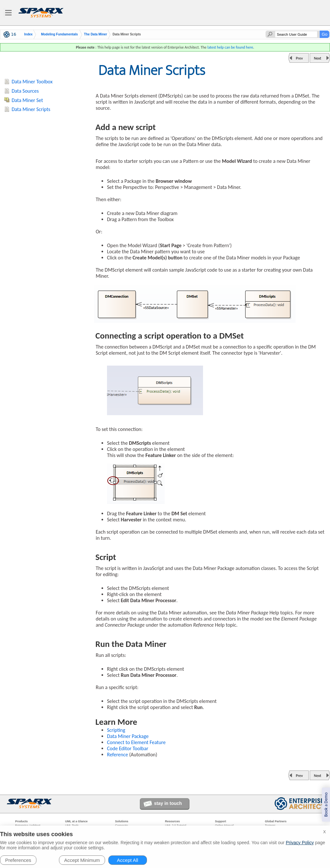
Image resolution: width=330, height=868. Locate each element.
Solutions (122, 821)
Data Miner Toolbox (32, 82)
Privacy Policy (300, 843)
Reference (117, 755)
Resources (172, 821)
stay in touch (168, 803)
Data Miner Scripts (31, 109)
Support (221, 821)
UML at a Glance (76, 821)
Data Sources (25, 91)
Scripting (116, 730)
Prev (299, 58)
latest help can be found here (230, 47)
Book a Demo (326, 805)
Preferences (18, 860)
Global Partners (276, 821)
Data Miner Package (128, 736)
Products (21, 821)
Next (318, 58)
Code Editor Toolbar (128, 748)
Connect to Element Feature (136, 742)
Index (28, 34)
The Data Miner (96, 34)
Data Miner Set (27, 100)
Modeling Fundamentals (59, 34)
